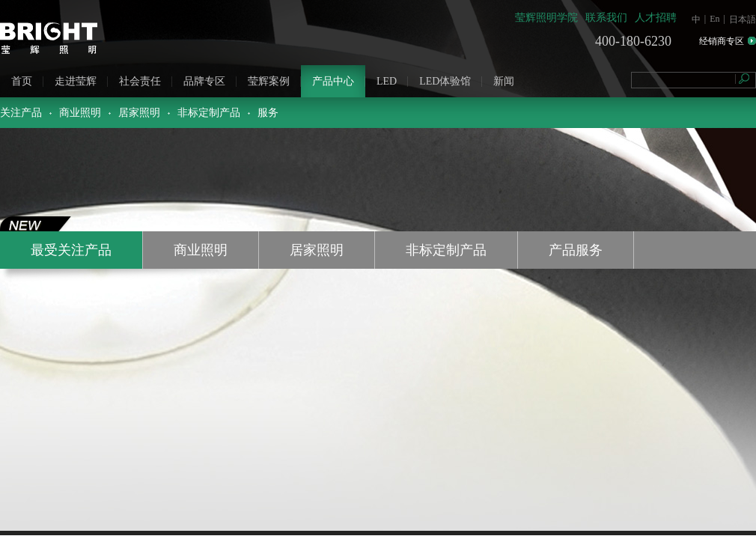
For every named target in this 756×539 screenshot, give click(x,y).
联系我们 (606, 18)
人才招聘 (656, 18)
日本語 (743, 19)
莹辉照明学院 (546, 18)
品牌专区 (204, 81)
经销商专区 (722, 41)
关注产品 (21, 113)
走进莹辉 (76, 81)
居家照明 (139, 113)
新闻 (504, 81)
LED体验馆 (445, 81)
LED (387, 81)
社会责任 (140, 81)
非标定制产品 (209, 113)
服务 (268, 113)
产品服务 (576, 250)
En (714, 19)
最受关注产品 (71, 250)
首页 (22, 81)
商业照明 (80, 113)
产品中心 (333, 81)
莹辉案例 (269, 81)
